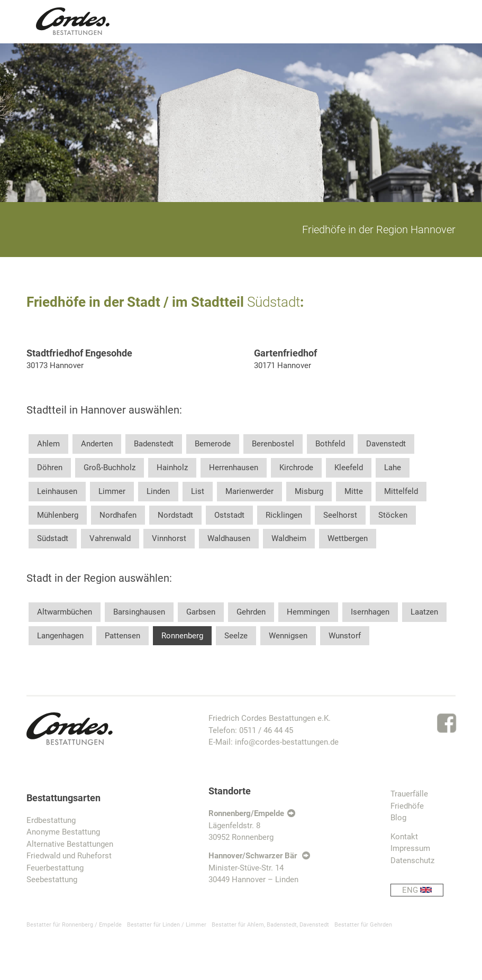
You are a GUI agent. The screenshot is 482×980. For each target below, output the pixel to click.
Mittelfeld (401, 491)
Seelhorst (340, 515)
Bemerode (213, 444)
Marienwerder (249, 491)
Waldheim (289, 538)
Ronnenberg (182, 636)
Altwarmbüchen (65, 612)
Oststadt (229, 515)
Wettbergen (348, 538)
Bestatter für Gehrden (363, 925)
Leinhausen (57, 491)
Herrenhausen (234, 468)
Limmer (112, 491)
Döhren (50, 468)
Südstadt (53, 538)
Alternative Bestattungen (70, 844)
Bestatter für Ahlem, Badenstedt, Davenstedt (270, 925)
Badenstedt (154, 444)
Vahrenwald (110, 538)
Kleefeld (349, 468)
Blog (398, 818)
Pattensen (122, 636)
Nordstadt (175, 515)
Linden (158, 491)
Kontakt (404, 837)
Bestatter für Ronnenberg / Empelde (74, 925)
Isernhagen (370, 612)
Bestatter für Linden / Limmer (167, 925)
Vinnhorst (169, 538)
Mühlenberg (58, 515)
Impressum (410, 848)
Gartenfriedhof (285, 353)
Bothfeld (330, 444)
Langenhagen (60, 636)
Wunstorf (345, 636)
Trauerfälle (409, 794)
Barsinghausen (139, 612)
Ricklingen (284, 515)
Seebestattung (52, 880)
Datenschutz (412, 860)
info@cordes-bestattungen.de (287, 742)
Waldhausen (229, 538)
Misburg (309, 491)
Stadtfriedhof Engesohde (79, 353)
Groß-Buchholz (110, 468)
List (198, 491)
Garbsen (201, 612)
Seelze (236, 636)
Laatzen (424, 612)
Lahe (393, 468)
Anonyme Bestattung (63, 832)
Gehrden (251, 612)
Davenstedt (386, 444)
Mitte (354, 491)
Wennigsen (288, 636)
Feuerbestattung (55, 868)
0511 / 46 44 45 (266, 730)
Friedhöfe (407, 806)
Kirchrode (296, 468)
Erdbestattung (51, 820)
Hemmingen (308, 612)
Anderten (97, 444)
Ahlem (48, 444)
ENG (423, 890)
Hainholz (172, 468)
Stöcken (393, 515)
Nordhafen (118, 515)
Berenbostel (273, 444)
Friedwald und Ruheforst (69, 856)
